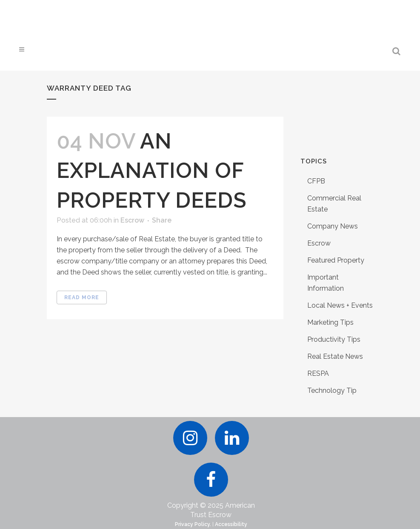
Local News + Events (340, 305)
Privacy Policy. (193, 524)
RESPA (318, 373)
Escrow (132, 220)
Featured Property (336, 260)
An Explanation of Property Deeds (152, 170)
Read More (82, 297)
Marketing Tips (330, 322)
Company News (333, 226)
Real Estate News (335, 356)
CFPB (316, 181)
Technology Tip (332, 390)
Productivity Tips (334, 339)
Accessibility (231, 524)
